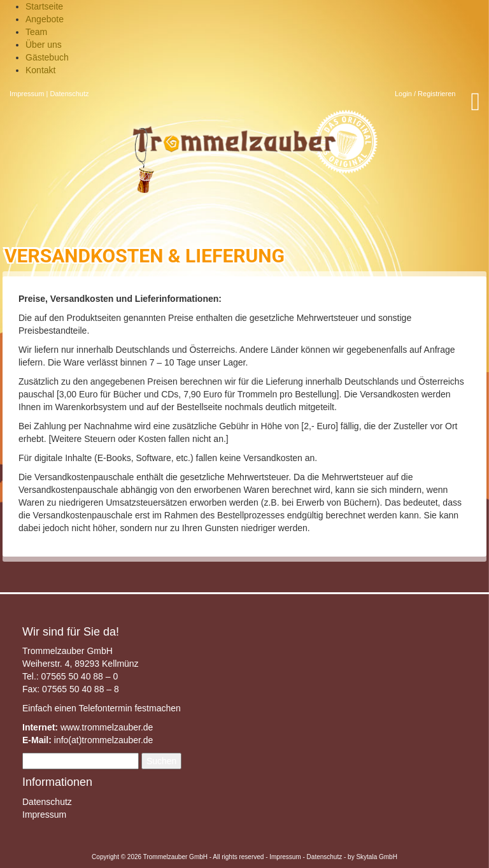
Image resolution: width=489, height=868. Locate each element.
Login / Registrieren (425, 94)
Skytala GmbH (376, 857)
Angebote (45, 19)
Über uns (44, 45)
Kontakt (40, 70)
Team (36, 32)
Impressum (27, 94)
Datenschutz (69, 94)
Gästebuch (47, 57)
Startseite (44, 6)
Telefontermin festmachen (129, 708)
